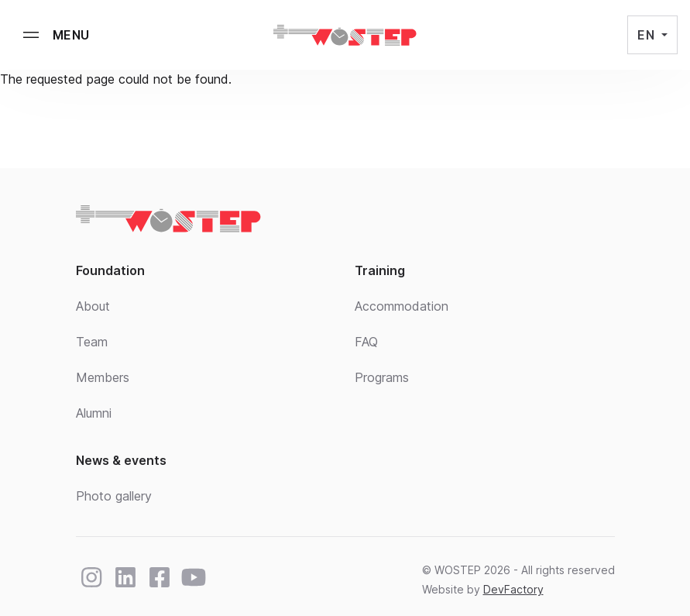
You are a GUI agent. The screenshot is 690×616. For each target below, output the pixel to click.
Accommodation (402, 306)
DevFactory (513, 589)
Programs (382, 377)
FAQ (366, 342)
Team (92, 342)
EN (647, 35)
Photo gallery (114, 496)
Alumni (94, 413)
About (93, 306)
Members (103, 377)
